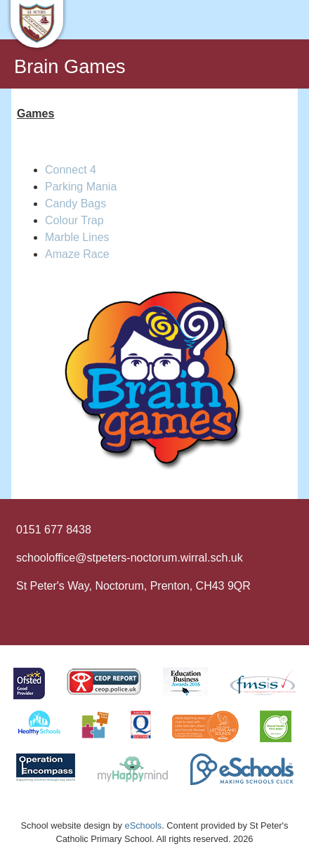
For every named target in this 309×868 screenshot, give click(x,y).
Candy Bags (75, 203)
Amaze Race (77, 254)
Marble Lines (77, 237)
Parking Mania (81, 187)
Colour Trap (74, 220)
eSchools (144, 825)
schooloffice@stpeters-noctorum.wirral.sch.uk (130, 558)
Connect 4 (71, 170)
